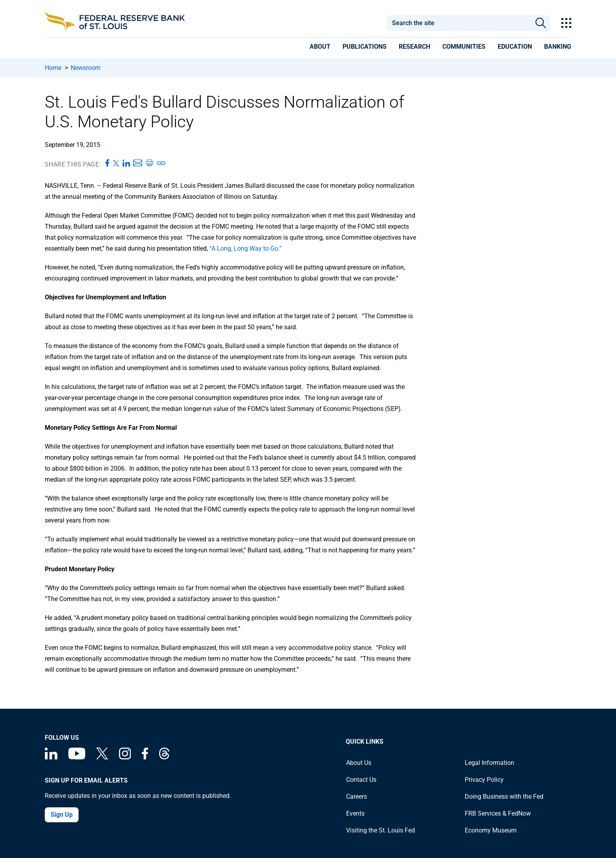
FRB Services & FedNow (498, 813)
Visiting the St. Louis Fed (380, 830)
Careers (357, 797)
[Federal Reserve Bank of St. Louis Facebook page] (145, 757)
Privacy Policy (484, 780)
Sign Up (62, 815)
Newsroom (86, 68)
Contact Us (361, 780)
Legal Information (489, 763)
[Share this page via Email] (138, 163)
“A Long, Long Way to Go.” (246, 248)
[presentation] (320, 48)
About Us (359, 763)
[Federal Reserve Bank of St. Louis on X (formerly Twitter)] (102, 757)
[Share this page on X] (116, 163)
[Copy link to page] (161, 163)
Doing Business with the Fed (504, 797)
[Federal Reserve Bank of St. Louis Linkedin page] (51, 757)
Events (355, 813)
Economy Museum (491, 830)
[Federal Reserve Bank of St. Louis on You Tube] (77, 757)
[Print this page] (149, 163)
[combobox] (459, 23)
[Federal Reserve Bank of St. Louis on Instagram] (125, 757)
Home (53, 68)
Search (541, 23)
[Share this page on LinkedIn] (126, 163)
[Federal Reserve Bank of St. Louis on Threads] (164, 757)
